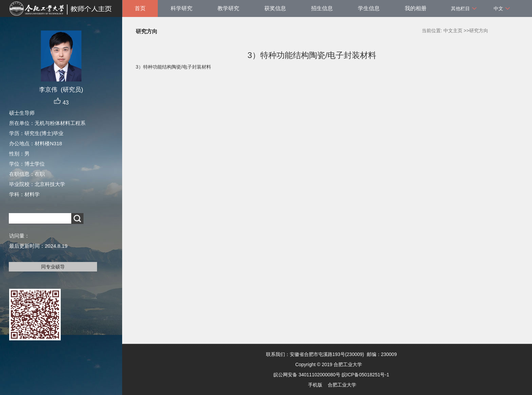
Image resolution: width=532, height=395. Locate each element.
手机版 (315, 385)
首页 (140, 8)
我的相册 (416, 8)
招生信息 (322, 8)
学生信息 (369, 8)
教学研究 (228, 8)
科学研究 (182, 8)
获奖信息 (275, 8)
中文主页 (453, 31)
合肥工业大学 (342, 385)
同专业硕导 (53, 267)
